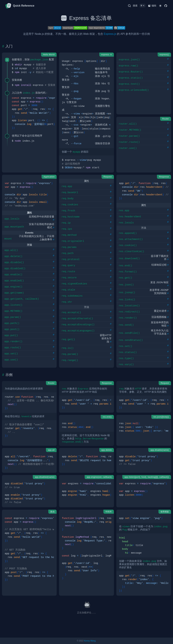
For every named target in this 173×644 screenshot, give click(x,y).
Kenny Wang (90, 641)
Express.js (110, 34)
